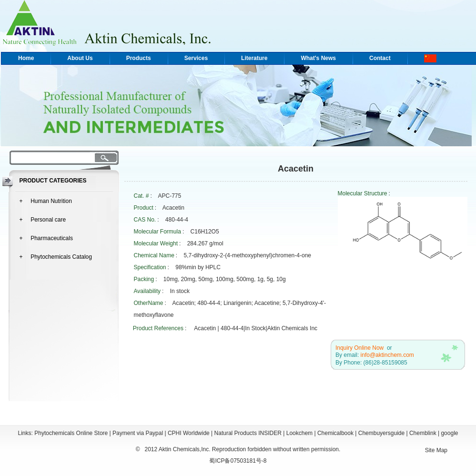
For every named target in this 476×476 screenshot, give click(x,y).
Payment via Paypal (138, 433)
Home (26, 58)
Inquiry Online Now (360, 348)
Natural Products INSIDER (248, 433)
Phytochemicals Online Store (71, 433)
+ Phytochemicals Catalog (56, 257)
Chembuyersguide (381, 433)
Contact (380, 58)
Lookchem (299, 433)
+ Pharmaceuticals (46, 238)
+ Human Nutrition (46, 201)
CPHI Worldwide (189, 433)
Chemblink (423, 433)
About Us (80, 58)
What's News (318, 58)
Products (139, 58)
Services (196, 58)
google (449, 433)
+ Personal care (43, 220)
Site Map (436, 450)
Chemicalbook (335, 433)
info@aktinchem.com (387, 355)
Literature (254, 58)
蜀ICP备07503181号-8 (238, 461)
